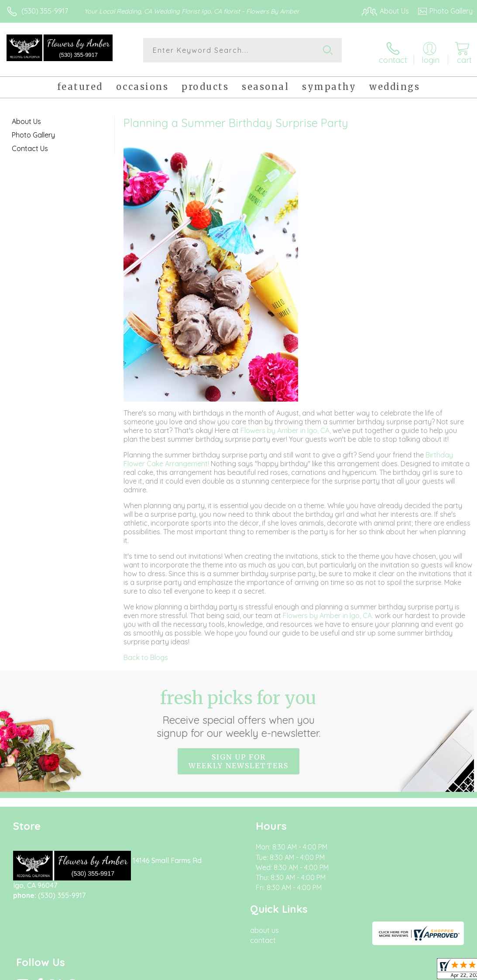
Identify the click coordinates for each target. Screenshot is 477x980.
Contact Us (30, 145)
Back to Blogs (146, 654)
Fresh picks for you (238, 710)
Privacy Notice (324, 971)
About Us (26, 118)
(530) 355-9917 (45, 11)
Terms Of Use (273, 971)
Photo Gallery (33, 131)
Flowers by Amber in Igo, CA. (329, 612)
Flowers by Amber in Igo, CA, (287, 427)
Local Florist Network (387, 971)
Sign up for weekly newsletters (238, 758)
